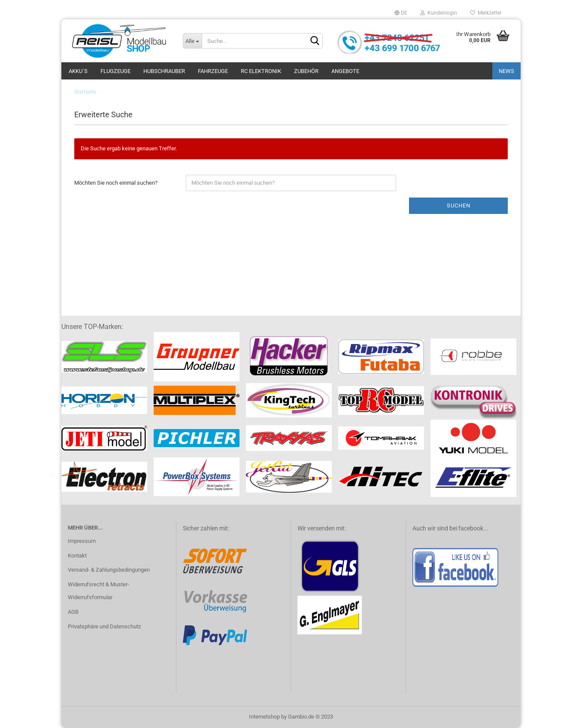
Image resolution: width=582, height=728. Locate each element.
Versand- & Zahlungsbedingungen (109, 570)
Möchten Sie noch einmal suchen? (116, 183)
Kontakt (77, 556)
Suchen (459, 206)
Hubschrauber (164, 71)
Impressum (82, 541)
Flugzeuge (115, 71)
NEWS (506, 71)
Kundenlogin (439, 13)
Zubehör (306, 71)
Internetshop (264, 717)
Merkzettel (486, 13)
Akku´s (78, 71)
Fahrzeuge (213, 71)
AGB (73, 612)
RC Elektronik (261, 71)
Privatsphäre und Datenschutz (104, 626)
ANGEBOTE (345, 71)
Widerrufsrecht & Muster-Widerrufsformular (99, 591)
